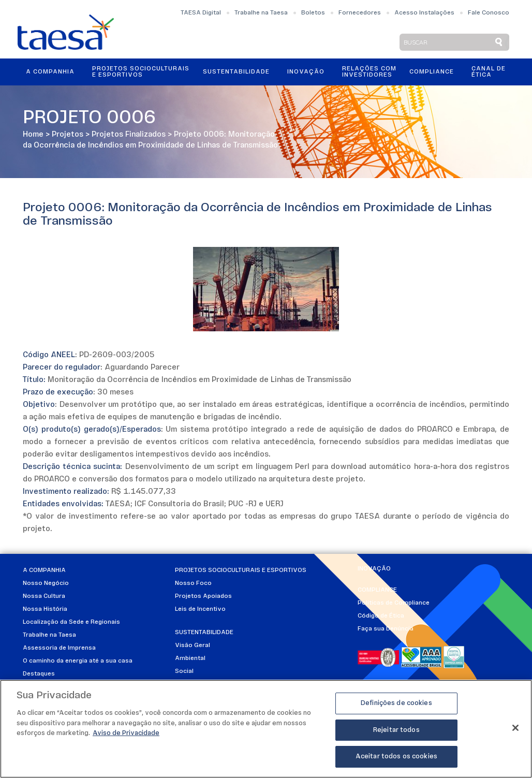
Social (184, 671)
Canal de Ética (489, 72)
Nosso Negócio (46, 583)
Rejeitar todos (396, 730)
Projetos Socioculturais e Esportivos (141, 72)
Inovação (306, 72)
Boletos (313, 13)
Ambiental (190, 658)
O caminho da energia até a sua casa (78, 661)
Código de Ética (381, 616)
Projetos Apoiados (203, 596)
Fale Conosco (489, 13)
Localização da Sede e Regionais (71, 622)
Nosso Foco (193, 583)
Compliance (432, 72)
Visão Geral (193, 645)
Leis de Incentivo (200, 609)
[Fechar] (515, 728)
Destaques (39, 674)
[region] (266, 729)
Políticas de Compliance (394, 603)
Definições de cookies (396, 703)
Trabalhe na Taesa (261, 13)
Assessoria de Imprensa (59, 648)
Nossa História (45, 609)
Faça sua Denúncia (386, 629)
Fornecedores (360, 13)
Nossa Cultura (44, 596)
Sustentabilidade (236, 72)
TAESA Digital (201, 13)
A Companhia (50, 72)
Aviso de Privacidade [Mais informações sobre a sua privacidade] (126, 733)
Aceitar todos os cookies (396, 757)
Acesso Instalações (424, 13)
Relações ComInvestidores (369, 72)
